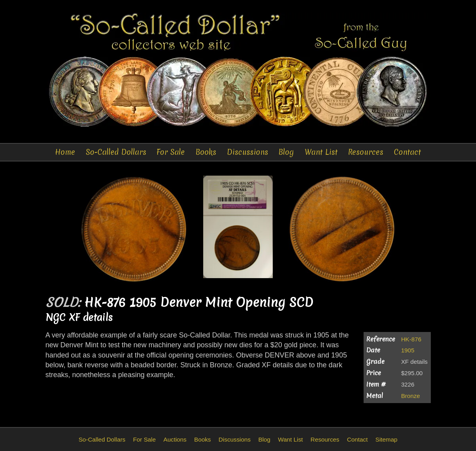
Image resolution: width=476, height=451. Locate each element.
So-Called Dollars (116, 152)
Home (65, 152)
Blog (286, 152)
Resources (366, 152)
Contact (407, 152)
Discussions (247, 152)
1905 (408, 350)
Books (206, 152)
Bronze (410, 396)
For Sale (171, 152)
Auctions (175, 439)
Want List (321, 152)
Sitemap (386, 439)
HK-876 (411, 339)
